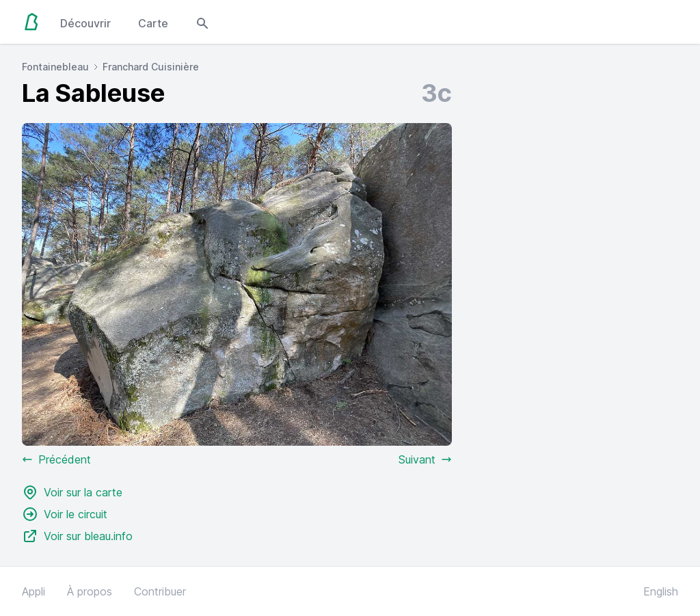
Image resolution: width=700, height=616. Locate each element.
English (661, 591)
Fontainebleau (55, 67)
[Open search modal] (202, 22)
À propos (90, 591)
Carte (153, 23)
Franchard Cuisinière (151, 67)
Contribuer (160, 591)
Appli (33, 591)
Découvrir (85, 23)
